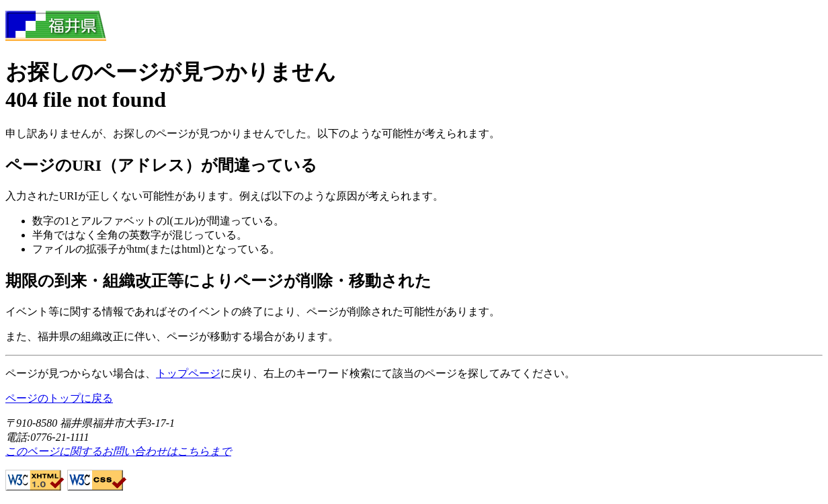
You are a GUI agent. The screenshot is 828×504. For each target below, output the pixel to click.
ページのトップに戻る (59, 398)
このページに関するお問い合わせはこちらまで (118, 451)
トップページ (188, 373)
